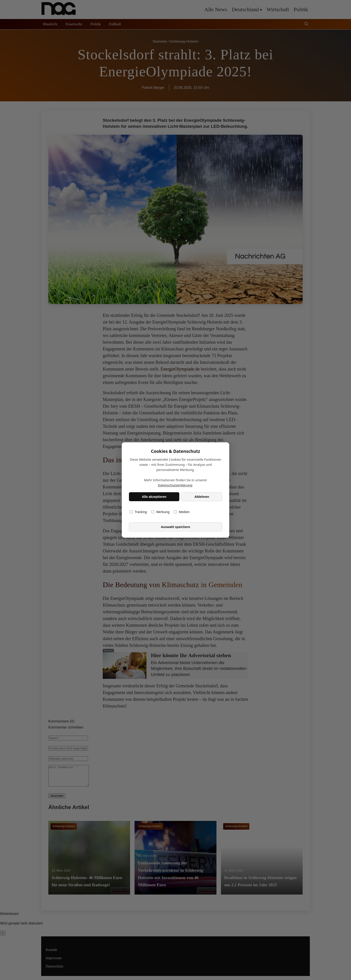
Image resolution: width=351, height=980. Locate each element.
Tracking (138, 512)
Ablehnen (202, 497)
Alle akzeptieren (154, 497)
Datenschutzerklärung (175, 485)
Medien (182, 512)
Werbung (160, 512)
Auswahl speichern (175, 527)
